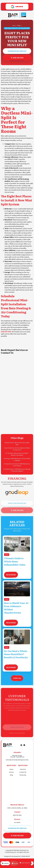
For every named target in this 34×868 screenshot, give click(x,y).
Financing (23, 775)
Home (14, 26)
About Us (23, 769)
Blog (12, 775)
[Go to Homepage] (13, 15)
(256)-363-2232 (17, 815)
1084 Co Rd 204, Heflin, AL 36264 (17, 808)
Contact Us (23, 772)
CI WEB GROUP (25, 856)
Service (11, 772)
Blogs (19, 26)
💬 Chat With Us (25, 863)
